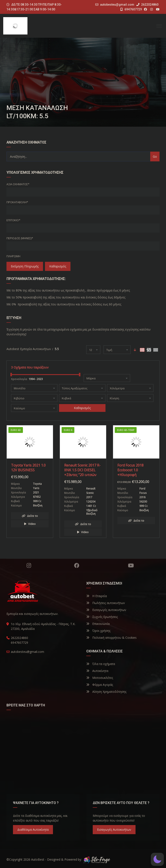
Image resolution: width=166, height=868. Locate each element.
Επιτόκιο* (13, 220)
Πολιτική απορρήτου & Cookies (111, 638)
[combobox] (93, 350)
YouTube (131, 565)
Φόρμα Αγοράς (100, 685)
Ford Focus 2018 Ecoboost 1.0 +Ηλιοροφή (130, 470)
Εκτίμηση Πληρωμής (25, 266)
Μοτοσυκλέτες (100, 678)
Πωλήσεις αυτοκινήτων (106, 603)
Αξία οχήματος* (18, 184)
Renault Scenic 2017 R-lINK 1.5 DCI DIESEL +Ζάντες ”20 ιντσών (82, 470)
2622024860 (147, 5)
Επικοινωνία (98, 624)
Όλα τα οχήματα (101, 664)
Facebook (77, 565)
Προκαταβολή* (17, 202)
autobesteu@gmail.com (117, 5)
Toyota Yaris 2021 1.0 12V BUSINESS (28, 468)
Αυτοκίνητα (97, 671)
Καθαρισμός (58, 266)
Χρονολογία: (19, 379)
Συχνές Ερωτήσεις (102, 617)
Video (30, 524)
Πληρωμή (13, 256)
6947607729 (131, 9)
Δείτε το (30, 516)
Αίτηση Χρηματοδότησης (106, 692)
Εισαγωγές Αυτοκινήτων (114, 830)
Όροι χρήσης (98, 631)
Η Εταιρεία (97, 596)
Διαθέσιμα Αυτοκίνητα (33, 830)
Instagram (29, 565)
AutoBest (38, 859)
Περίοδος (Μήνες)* (20, 238)
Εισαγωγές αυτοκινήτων (106, 610)
